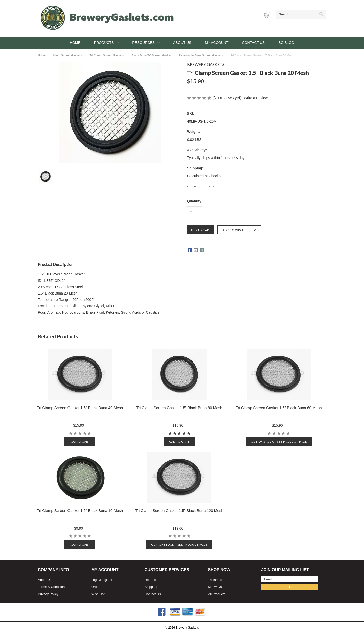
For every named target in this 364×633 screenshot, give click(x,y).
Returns (150, 580)
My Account (217, 43)
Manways (215, 587)
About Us (182, 43)
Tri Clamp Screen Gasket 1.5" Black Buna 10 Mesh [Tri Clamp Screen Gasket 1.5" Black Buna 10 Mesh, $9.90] (80, 511)
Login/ (96, 580)
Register (106, 580)
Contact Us (253, 43)
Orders (96, 587)
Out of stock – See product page (279, 442)
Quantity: (195, 201)
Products (106, 43)
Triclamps (215, 580)
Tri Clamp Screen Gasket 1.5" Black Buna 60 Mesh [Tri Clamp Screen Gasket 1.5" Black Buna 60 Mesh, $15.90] (279, 408)
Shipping (151, 587)
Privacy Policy (48, 594)
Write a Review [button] (256, 98)
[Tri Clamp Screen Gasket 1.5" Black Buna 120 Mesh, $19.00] (179, 478)
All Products (217, 594)
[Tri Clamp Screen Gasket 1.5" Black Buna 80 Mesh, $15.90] (179, 375)
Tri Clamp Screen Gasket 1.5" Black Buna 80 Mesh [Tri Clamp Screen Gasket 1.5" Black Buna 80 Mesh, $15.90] (179, 408)
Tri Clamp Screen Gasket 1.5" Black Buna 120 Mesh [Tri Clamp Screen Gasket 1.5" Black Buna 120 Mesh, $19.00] (179, 511)
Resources (146, 43)
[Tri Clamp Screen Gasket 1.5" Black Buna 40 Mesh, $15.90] (80, 375)
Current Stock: (200, 186)
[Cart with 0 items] (267, 15)
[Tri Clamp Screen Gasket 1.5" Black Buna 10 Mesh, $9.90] (80, 478)
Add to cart (80, 442)
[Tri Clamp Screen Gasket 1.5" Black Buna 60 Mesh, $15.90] (279, 375)
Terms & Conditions (52, 587)
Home (75, 43)
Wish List (98, 594)
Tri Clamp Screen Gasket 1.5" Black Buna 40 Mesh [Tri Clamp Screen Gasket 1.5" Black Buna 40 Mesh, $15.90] (80, 408)
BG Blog (286, 43)
